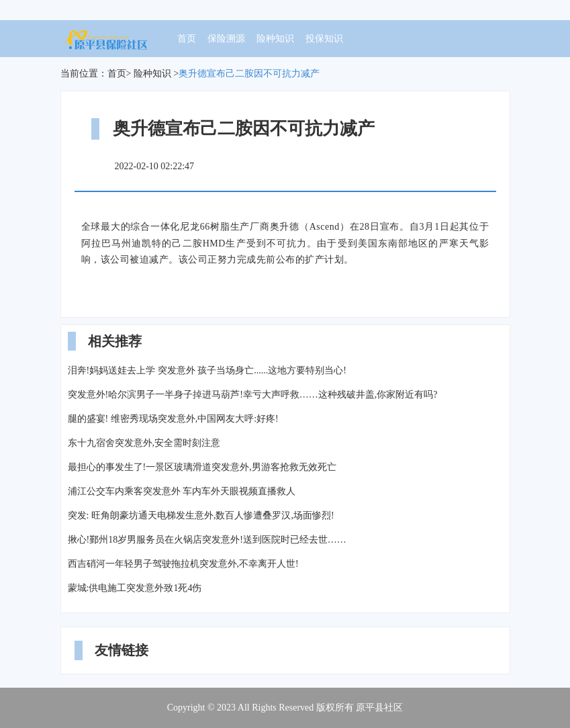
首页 (187, 39)
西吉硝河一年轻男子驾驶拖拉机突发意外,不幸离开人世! (183, 564)
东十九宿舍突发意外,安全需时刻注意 (144, 443)
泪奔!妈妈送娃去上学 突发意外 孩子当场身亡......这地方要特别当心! (207, 370)
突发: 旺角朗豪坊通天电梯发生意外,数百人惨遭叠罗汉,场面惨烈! (201, 515)
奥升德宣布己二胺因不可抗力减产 (249, 74)
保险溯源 (226, 39)
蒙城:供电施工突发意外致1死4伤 (135, 588)
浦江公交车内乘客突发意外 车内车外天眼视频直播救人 (182, 491)
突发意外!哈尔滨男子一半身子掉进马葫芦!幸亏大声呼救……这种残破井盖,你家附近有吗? (253, 395)
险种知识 (275, 39)
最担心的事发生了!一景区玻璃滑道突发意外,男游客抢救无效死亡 (202, 467)
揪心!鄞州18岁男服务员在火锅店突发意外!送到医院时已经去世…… (207, 540)
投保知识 (324, 39)
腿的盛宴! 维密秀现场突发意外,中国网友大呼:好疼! (173, 419)
